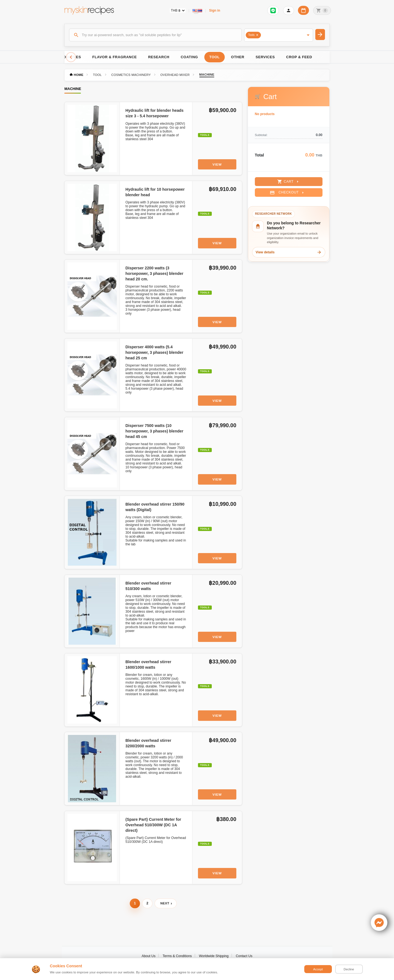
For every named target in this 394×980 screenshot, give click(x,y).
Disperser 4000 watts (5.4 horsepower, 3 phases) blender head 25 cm (154, 352)
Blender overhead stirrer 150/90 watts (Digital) (155, 507)
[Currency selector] (178, 10)
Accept (318, 969)
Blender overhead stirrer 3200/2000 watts (148, 743)
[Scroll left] (71, 57)
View (217, 164)
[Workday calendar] (303, 10)
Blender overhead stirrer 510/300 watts (148, 586)
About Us (149, 956)
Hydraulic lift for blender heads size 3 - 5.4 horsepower (154, 113)
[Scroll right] (323, 57)
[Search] (155, 35)
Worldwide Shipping (214, 956)
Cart (289, 182)
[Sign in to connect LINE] (273, 10)
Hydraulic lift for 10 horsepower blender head (155, 192)
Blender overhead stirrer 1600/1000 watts (148, 665)
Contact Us (244, 956)
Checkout (288, 193)
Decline (349, 969)
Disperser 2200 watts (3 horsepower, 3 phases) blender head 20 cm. (154, 273)
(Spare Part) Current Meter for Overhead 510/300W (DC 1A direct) (153, 825)
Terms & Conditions (177, 956)
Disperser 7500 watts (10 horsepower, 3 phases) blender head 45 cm (154, 431)
